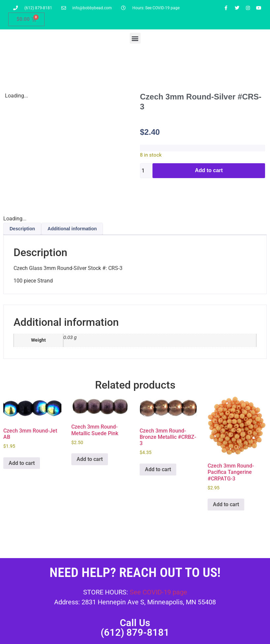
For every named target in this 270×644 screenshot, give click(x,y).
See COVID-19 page (158, 592)
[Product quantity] (146, 171)
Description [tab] (22, 229)
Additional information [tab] (72, 229)
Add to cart (209, 170)
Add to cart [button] (22, 463)
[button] (135, 38)
